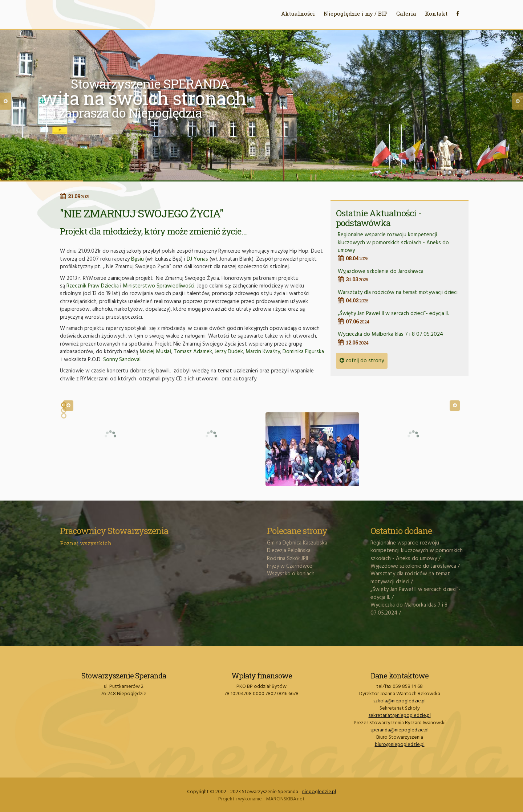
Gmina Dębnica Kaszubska (297, 543)
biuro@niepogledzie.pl (400, 745)
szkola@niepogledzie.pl (400, 701)
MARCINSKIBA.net (285, 799)
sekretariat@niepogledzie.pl (400, 716)
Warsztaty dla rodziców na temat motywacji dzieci (400, 296)
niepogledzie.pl (319, 792)
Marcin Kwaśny (263, 352)
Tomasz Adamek (193, 352)
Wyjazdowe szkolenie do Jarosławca (400, 275)
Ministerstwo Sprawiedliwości (159, 286)
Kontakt (436, 13)
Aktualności (298, 13)
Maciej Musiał (155, 352)
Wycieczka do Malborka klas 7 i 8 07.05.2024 (400, 338)
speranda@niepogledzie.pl (400, 730)
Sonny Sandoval (122, 360)
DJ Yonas (197, 259)
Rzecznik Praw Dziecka (93, 286)
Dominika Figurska (303, 352)
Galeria (406, 13)
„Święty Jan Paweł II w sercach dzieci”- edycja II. (400, 317)
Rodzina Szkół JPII (287, 559)
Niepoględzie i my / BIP (356, 13)
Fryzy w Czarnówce (290, 566)
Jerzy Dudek (229, 352)
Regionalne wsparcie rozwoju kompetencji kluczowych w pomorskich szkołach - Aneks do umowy (400, 246)
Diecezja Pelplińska (289, 551)
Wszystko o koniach (291, 574)
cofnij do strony (362, 361)
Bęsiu (137, 259)
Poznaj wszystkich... (87, 543)
